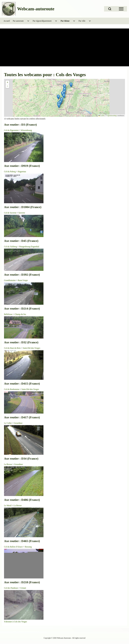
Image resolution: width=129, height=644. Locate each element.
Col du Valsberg (11, 247)
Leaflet (101, 116)
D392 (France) (31, 275)
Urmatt (23, 588)
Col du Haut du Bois (12, 348)
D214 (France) (31, 309)
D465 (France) (31, 541)
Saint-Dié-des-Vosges (31, 348)
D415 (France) (31, 384)
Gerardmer (18, 423)
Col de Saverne (10, 213)
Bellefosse (8, 314)
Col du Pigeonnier (11, 130)
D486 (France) (31, 500)
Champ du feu (20, 314)
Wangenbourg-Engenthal (29, 247)
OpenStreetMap (112, 116)
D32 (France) (30, 342)
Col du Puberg (10, 172)
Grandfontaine (10, 280)
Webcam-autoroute (36, 9)
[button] (71, 85)
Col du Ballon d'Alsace (13, 547)
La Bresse (8, 464)
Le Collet (8, 423)
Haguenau (22, 172)
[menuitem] (7, 21)
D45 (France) (30, 241)
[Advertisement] (64, 47)
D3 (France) (29, 125)
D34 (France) (30, 459)
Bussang (28, 547)
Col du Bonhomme (12, 389)
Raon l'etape (23, 280)
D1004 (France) (31, 207)
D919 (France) (31, 166)
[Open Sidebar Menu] (121, 9)
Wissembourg (26, 130)
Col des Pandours (11, 588)
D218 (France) (31, 582)
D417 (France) (31, 417)
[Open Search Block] (110, 9)
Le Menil (8, 506)
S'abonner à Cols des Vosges (15, 622)
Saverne (22, 213)
